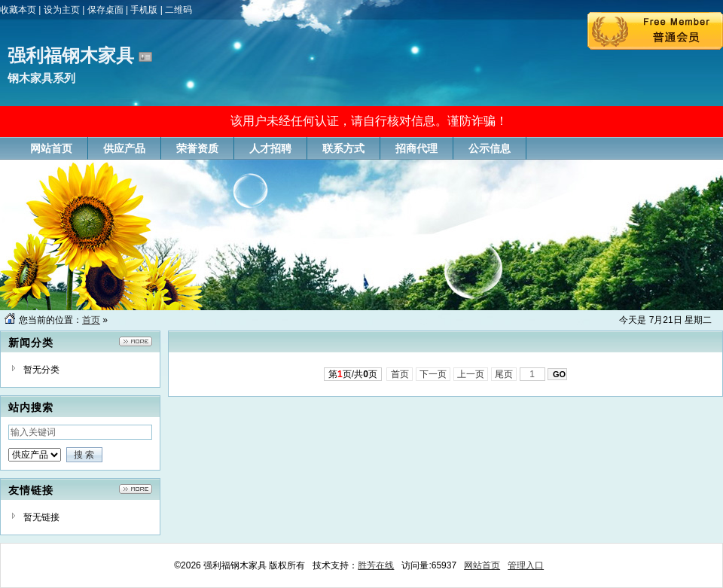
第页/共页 (353, 374)
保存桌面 (105, 10)
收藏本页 (18, 10)
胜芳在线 (376, 565)
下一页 (433, 374)
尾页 (504, 374)
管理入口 (526, 565)
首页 (91, 320)
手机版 (144, 10)
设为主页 (62, 10)
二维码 (178, 10)
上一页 (471, 374)
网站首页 (482, 565)
